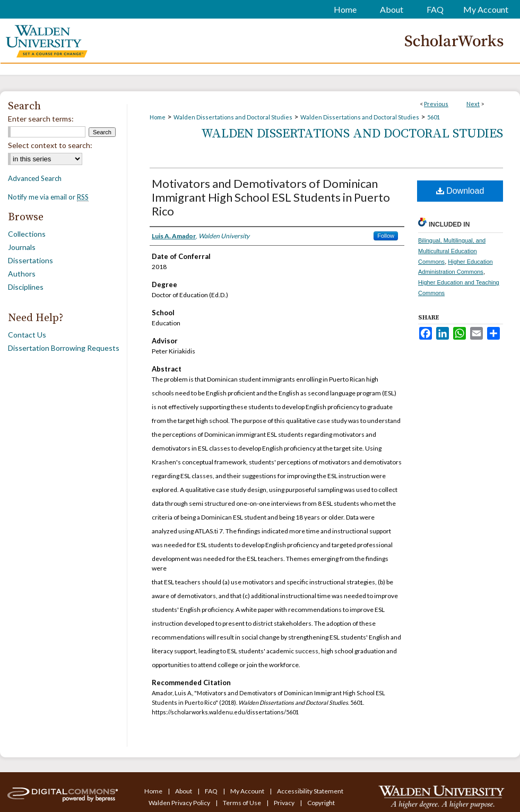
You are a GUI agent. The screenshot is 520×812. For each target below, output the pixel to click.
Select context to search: (50, 145)
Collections (27, 234)
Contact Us (27, 335)
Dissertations (31, 260)
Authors (22, 274)
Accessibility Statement (310, 791)
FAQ (212, 791)
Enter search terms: (41, 119)
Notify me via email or (48, 197)
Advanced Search (35, 178)
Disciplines (26, 287)
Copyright (321, 803)
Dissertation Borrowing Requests (64, 348)
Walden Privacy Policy (180, 803)
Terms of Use (242, 803)
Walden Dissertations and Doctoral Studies (233, 117)
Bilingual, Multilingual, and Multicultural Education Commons (452, 251)
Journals (22, 247)
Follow (386, 236)
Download (460, 191)
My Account (248, 791)
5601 (434, 117)
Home (158, 117)
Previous (436, 104)
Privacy (285, 803)
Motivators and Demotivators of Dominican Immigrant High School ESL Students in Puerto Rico (271, 197)
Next (473, 104)
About (184, 791)
